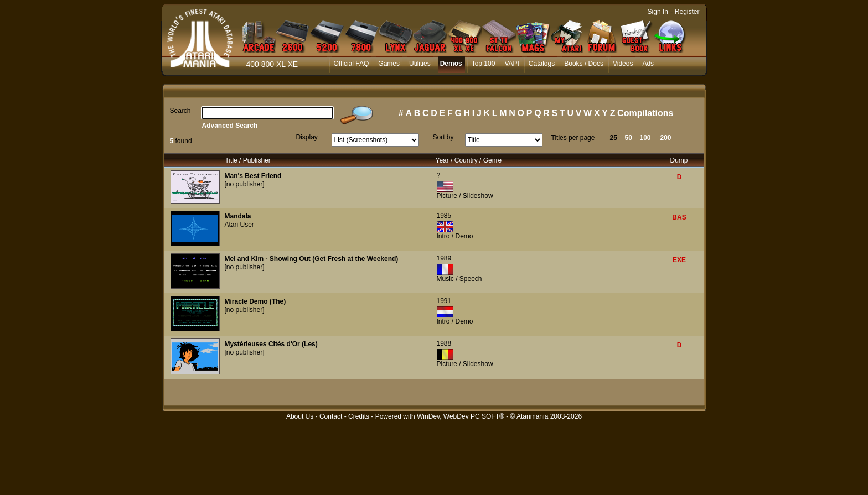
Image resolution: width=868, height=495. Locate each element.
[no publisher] (245, 184)
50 (629, 138)
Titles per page (573, 138)
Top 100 (484, 64)
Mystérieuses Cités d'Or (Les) (271, 344)
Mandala (238, 216)
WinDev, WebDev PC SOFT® (461, 416)
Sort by (443, 137)
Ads (648, 64)
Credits (359, 416)
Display (307, 137)
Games (389, 64)
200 (666, 138)
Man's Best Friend (253, 176)
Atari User (239, 225)
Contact (331, 416)
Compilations (645, 113)
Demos (451, 64)
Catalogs (542, 64)
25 (614, 138)
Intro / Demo (455, 236)
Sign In (658, 12)
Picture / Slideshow (465, 196)
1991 (444, 301)
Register (687, 12)
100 (645, 138)
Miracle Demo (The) (255, 301)
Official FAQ (352, 64)
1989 (444, 258)
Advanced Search (230, 126)
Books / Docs (584, 64)
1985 (444, 216)
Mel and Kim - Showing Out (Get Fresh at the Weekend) (312, 259)
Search (180, 111)
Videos (623, 64)
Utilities (420, 64)
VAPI (512, 64)
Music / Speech (459, 279)
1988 (444, 343)
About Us (300, 416)
